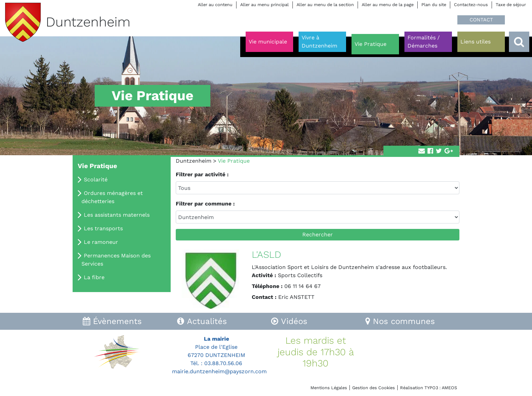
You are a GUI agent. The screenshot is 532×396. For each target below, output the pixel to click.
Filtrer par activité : (202, 174)
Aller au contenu (215, 5)
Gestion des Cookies (374, 388)
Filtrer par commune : (205, 204)
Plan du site (434, 5)
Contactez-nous (471, 5)
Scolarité (96, 179)
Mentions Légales (329, 388)
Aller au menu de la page (388, 5)
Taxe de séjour (511, 5)
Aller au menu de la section (325, 5)
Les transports (103, 228)
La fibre (94, 277)
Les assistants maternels (117, 215)
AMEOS (449, 388)
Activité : (264, 275)
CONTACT (481, 20)
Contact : (264, 297)
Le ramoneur (101, 242)
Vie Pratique (97, 166)
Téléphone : (267, 286)
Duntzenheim (194, 161)
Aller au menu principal (264, 5)
